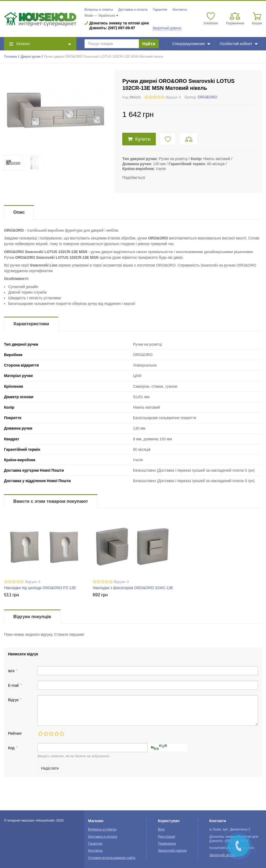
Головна (10, 57)
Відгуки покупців (32, 617)
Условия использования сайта (112, 858)
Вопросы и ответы (99, 10)
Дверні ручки (30, 57)
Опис (19, 212)
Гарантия (160, 10)
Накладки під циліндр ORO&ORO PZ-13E (40, 588)
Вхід (161, 829)
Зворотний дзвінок (167, 28)
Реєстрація (167, 837)
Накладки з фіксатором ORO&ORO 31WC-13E (133, 588)
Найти (149, 44)
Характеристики (31, 324)
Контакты (180, 10)
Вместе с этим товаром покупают (51, 501)
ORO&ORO (207, 97)
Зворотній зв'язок (223, 855)
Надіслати (50, 768)
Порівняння (167, 844)
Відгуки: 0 (173, 97)
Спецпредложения (191, 44)
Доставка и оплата (133, 10)
